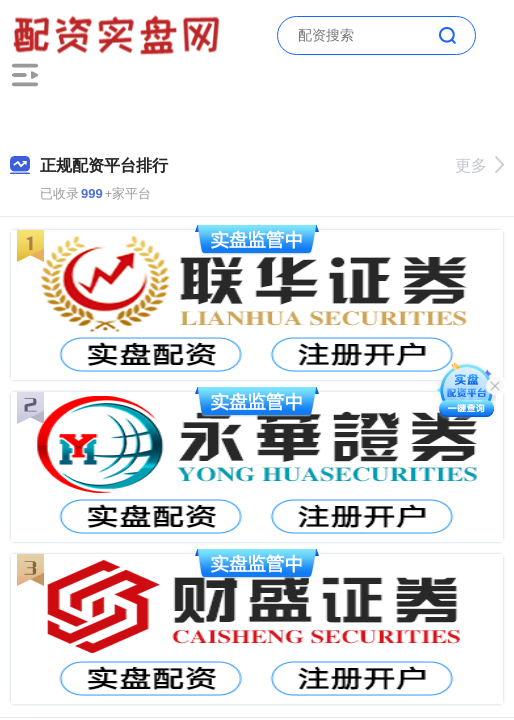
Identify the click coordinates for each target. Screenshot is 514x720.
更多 (479, 165)
